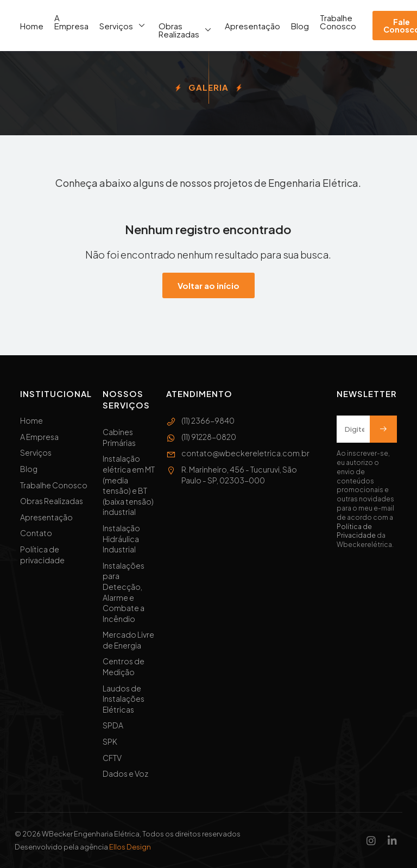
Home (32, 26)
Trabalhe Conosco (338, 22)
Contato (36, 533)
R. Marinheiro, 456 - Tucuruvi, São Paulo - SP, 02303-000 (232, 475)
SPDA (113, 725)
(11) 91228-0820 (201, 437)
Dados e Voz (125, 773)
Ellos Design (130, 847)
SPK (110, 741)
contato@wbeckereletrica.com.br (238, 454)
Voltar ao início (208, 285)
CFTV (112, 758)
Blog (300, 26)
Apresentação (252, 26)
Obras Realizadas (186, 30)
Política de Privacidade (356, 531)
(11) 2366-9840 (200, 421)
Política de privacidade (42, 555)
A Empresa (71, 22)
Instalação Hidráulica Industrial (121, 539)
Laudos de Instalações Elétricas (124, 699)
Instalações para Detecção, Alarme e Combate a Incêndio (124, 592)
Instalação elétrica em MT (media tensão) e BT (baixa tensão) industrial (129, 485)
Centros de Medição (124, 666)
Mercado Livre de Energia (128, 640)
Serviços (124, 26)
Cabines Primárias (119, 437)
